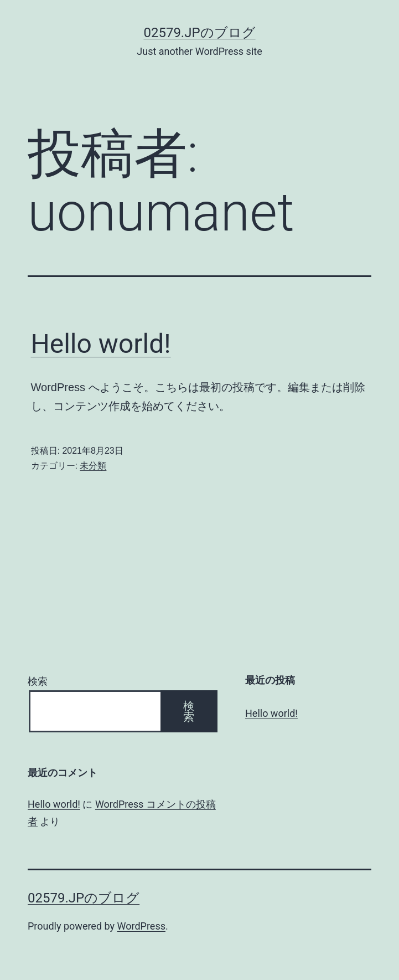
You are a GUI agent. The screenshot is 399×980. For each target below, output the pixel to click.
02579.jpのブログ (199, 33)
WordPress (141, 926)
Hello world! (101, 344)
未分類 (93, 466)
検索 (38, 681)
